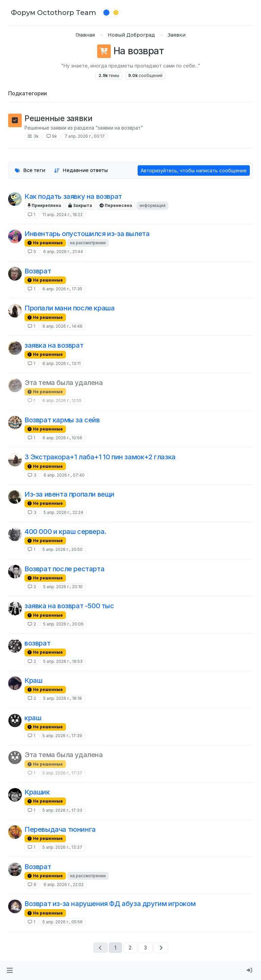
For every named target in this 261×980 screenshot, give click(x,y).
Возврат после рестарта (64, 569)
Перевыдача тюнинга (60, 829)
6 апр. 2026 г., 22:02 (64, 885)
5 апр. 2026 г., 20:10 (63, 587)
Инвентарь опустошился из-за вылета (87, 234)
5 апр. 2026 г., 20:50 (63, 549)
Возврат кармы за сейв (62, 420)
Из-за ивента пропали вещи (69, 494)
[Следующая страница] (161, 948)
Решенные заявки (58, 118)
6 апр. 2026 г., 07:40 (64, 475)
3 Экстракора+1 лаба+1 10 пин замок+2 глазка (100, 457)
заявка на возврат (54, 345)
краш (33, 718)
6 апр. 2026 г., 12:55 (62, 400)
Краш (33, 680)
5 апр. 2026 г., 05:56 (63, 922)
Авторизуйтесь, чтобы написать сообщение (194, 170)
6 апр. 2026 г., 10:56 (62, 438)
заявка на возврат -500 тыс (69, 606)
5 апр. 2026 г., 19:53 (63, 661)
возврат (37, 643)
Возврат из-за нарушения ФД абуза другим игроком (110, 904)
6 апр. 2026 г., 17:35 (62, 289)
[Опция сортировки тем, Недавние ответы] (81, 170)
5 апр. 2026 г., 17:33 (62, 810)
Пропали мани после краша (69, 308)
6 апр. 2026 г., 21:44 (63, 252)
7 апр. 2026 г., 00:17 (85, 136)
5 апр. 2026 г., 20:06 (63, 624)
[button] (10, 971)
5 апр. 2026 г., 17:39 (62, 736)
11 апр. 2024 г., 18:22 (63, 215)
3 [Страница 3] (145, 948)
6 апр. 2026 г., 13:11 (62, 363)
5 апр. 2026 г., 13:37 (62, 847)
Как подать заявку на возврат (73, 196)
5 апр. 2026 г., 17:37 (62, 773)
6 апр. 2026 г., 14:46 (63, 326)
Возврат (38, 271)
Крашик (37, 792)
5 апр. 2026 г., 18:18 (63, 698)
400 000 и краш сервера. (65, 532)
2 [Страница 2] (130, 948)
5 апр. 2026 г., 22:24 (63, 512)
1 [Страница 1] (115, 948)
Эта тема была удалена (64, 383)
